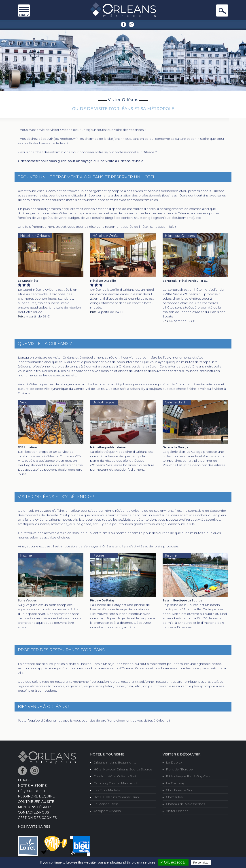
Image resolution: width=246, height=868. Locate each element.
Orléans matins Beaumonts (115, 762)
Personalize (201, 863)
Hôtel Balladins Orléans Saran (116, 797)
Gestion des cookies (37, 818)
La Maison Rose (106, 804)
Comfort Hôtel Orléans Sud (115, 776)
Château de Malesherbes (185, 804)
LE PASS (25, 780)
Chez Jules (174, 797)
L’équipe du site (33, 791)
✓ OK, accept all (173, 862)
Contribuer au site (36, 802)
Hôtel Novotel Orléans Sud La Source (123, 769)
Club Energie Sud (180, 790)
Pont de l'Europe (179, 769)
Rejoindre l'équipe (36, 796)
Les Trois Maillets (107, 790)
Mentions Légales (35, 807)
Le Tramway (175, 783)
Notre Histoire (32, 786)
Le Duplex (174, 762)
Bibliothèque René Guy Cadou (190, 776)
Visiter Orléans (177, 811)
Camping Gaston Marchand (115, 783)
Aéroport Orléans (107, 811)
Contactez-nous (33, 812)
